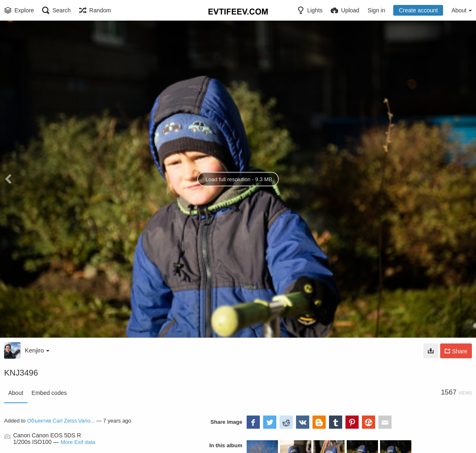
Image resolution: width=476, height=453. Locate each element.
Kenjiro (37, 350)
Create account (418, 10)
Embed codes (49, 393)
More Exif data (78, 442)
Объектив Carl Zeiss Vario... (61, 421)
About (16, 393)
